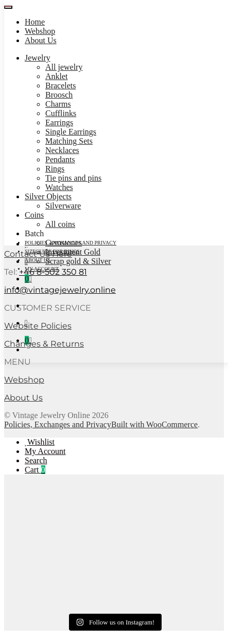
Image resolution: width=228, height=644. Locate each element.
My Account (45, 451)
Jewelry (38, 58)
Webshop (40, 31)
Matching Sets (69, 141)
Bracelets (61, 86)
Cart (35, 470)
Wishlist (41, 442)
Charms (58, 104)
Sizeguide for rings (52, 251)
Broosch (59, 95)
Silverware (63, 206)
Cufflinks (61, 113)
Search (36, 460)
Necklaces (62, 150)
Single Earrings (71, 132)
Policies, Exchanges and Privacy (71, 243)
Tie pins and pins (73, 178)
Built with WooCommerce (154, 424)
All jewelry (64, 67)
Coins (34, 215)
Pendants (60, 159)
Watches (59, 187)
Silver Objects (48, 196)
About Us (41, 40)
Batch (34, 233)
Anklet (57, 76)
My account (42, 269)
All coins (60, 224)
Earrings (59, 122)
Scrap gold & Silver (78, 261)
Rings (55, 169)
